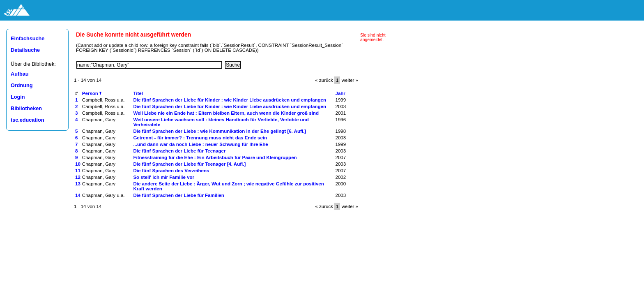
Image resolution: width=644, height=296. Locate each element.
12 (78, 177)
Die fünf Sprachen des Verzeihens (171, 171)
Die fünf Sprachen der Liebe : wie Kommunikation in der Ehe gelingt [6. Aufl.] (220, 131)
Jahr (340, 93)
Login (18, 97)
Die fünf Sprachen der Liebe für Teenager (179, 151)
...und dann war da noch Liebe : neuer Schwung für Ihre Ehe (200, 144)
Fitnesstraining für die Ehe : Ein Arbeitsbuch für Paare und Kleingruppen (215, 157)
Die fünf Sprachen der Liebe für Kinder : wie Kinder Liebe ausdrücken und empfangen (230, 100)
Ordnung (22, 86)
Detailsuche (25, 50)
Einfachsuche (28, 39)
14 (78, 195)
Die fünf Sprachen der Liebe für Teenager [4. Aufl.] (189, 164)
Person (92, 93)
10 (78, 164)
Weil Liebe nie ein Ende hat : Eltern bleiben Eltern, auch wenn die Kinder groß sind (226, 113)
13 (78, 184)
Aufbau (20, 74)
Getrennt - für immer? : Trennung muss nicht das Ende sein (200, 138)
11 (78, 171)
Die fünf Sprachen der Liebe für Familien (178, 195)
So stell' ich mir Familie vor (164, 177)
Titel (138, 93)
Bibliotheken (26, 109)
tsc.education (28, 120)
